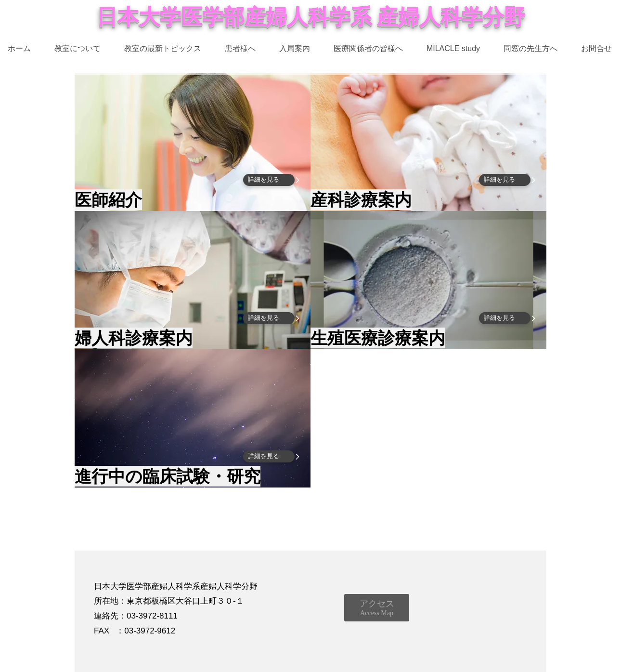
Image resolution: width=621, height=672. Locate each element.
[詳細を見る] (269, 180)
